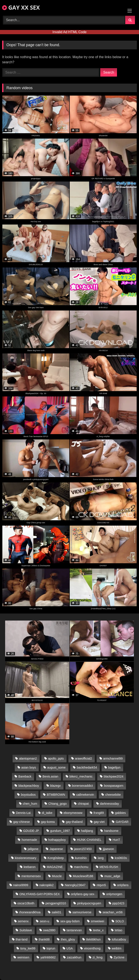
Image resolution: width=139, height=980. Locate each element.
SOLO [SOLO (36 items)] (120, 921)
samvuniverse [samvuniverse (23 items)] (82, 912)
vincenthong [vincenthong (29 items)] (92, 948)
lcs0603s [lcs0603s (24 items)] (121, 858)
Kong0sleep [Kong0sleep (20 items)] (56, 858)
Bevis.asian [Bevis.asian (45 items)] (50, 776)
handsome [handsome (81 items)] (111, 831)
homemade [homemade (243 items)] (29, 840)
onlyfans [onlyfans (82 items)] (123, 885)
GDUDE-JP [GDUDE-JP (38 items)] (31, 831)
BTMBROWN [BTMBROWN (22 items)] (56, 795)
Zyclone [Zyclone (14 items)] (119, 957)
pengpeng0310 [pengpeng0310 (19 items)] (56, 903)
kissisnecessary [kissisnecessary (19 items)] (26, 858)
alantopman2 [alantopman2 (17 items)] (28, 758)
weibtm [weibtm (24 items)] (117, 948)
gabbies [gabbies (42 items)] (120, 813)
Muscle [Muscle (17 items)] (57, 876)
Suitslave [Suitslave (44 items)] (26, 930)
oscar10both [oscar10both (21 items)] (26, 903)
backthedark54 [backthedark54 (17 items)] (87, 767)
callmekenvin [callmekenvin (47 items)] (85, 795)
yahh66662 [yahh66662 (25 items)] (48, 957)
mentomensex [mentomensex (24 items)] (31, 876)
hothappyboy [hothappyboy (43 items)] (57, 840)
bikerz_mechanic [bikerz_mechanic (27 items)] (81, 776)
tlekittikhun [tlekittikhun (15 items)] (93, 939)
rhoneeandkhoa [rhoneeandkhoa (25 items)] (30, 912)
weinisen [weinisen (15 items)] (23, 957)
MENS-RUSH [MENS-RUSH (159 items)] (109, 867)
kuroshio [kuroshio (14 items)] (81, 858)
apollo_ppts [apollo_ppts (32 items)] (56, 758)
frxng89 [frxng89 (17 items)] (99, 813)
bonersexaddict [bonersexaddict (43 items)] (82, 786)
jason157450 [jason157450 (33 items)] (83, 849)
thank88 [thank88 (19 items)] (44, 939)
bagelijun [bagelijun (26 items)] (114, 767)
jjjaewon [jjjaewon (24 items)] (108, 849)
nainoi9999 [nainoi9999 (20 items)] (21, 885)
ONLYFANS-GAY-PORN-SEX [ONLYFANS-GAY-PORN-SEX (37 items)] (40, 894)
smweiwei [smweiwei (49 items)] (98, 921)
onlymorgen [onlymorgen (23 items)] (114, 894)
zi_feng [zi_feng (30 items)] (98, 957)
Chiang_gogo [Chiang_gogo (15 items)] (58, 804)
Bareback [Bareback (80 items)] (25, 776)
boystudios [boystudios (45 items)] (28, 795)
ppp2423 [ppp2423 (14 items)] (118, 903)
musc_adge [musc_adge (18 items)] (112, 876)
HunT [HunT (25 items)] (116, 840)
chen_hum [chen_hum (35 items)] (30, 804)
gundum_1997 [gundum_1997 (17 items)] (60, 831)
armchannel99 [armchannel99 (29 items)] (113, 758)
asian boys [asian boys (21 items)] (29, 767)
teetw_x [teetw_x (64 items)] (98, 930)
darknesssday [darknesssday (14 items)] (109, 804)
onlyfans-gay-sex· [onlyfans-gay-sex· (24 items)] (83, 894)
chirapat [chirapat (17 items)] (83, 804)
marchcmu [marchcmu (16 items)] (81, 867)
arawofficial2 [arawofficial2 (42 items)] (83, 758)
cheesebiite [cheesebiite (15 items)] (113, 795)
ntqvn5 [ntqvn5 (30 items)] (101, 885)
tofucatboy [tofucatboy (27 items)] (119, 939)
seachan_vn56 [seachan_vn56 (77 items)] (113, 912)
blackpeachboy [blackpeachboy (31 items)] (29, 786)
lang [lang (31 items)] (101, 858)
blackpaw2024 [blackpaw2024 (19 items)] (114, 776)
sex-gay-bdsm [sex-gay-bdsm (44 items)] (70, 921)
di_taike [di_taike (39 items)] (47, 813)
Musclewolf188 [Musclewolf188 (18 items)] (83, 876)
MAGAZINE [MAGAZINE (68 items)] (55, 867)
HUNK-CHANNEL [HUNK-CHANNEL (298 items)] (89, 840)
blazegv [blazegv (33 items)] (55, 786)
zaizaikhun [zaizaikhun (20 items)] (74, 957)
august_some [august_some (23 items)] (56, 767)
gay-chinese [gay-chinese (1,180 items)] (22, 822)
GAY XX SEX (21, 7)
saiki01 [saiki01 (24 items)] (57, 912)
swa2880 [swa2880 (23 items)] (49, 930)
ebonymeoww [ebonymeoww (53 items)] (73, 813)
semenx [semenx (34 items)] (23, 921)
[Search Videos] (64, 20)
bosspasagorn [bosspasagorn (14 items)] (114, 786)
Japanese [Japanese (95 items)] (56, 849)
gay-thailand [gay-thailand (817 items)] (74, 822)
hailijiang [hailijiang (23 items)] (87, 831)
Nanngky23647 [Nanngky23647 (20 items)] (75, 885)
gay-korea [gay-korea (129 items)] (48, 822)
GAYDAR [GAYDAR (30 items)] (122, 822)
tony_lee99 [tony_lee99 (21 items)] (28, 948)
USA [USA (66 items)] (70, 948)
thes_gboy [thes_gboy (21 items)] (68, 939)
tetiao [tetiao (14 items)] (119, 930)
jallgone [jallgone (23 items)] (33, 849)
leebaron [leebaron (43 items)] (30, 867)
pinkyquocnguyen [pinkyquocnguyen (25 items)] (89, 903)
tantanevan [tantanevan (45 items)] (74, 930)
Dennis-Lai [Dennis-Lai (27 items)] (23, 813)
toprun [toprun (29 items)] (51, 948)
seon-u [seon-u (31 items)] (44, 921)
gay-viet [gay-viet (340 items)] (99, 822)
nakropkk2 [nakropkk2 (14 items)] (46, 885)
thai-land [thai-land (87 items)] (21, 939)
